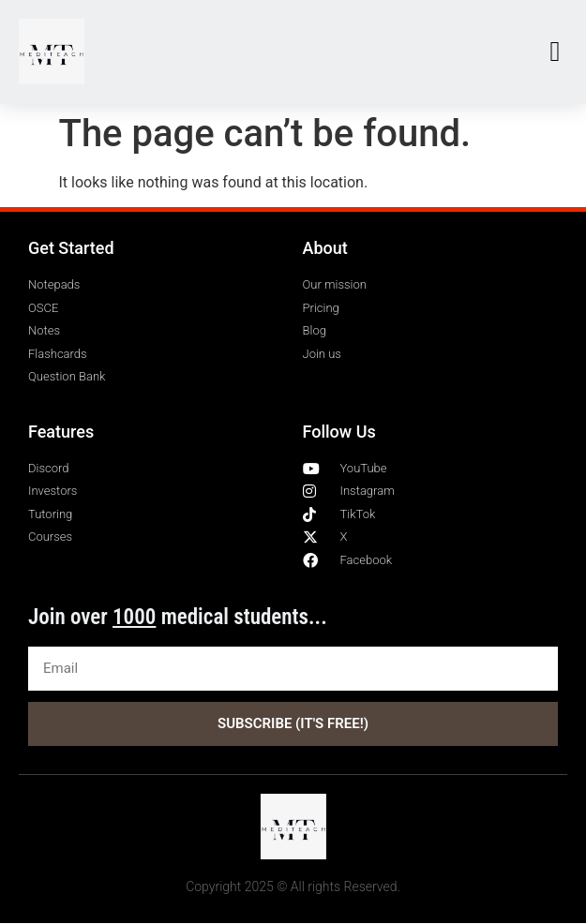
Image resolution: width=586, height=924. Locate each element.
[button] (555, 52)
